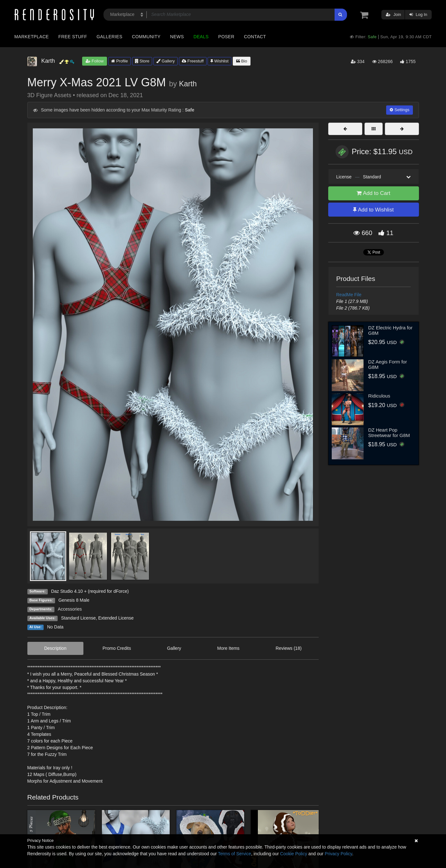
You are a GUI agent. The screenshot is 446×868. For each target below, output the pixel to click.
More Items (228, 648)
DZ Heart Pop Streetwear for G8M (389, 433)
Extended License (116, 618)
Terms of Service (235, 854)
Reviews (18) (289, 648)
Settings (400, 110)
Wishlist (219, 61)
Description (55, 648)
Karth (188, 84)
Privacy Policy (338, 854)
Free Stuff (73, 37)
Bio (242, 61)
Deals (201, 37)
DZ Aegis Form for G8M (388, 364)
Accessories (70, 609)
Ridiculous (379, 396)
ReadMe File (349, 295)
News (177, 37)
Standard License (78, 618)
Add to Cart (373, 193)
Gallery (166, 61)
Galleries (109, 37)
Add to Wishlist (373, 210)
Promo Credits (117, 648)
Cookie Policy (294, 854)
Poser (226, 37)
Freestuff (193, 61)
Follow (95, 61)
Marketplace (32, 37)
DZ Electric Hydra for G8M (390, 330)
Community (146, 37)
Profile (119, 61)
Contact (255, 37)
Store (142, 61)
